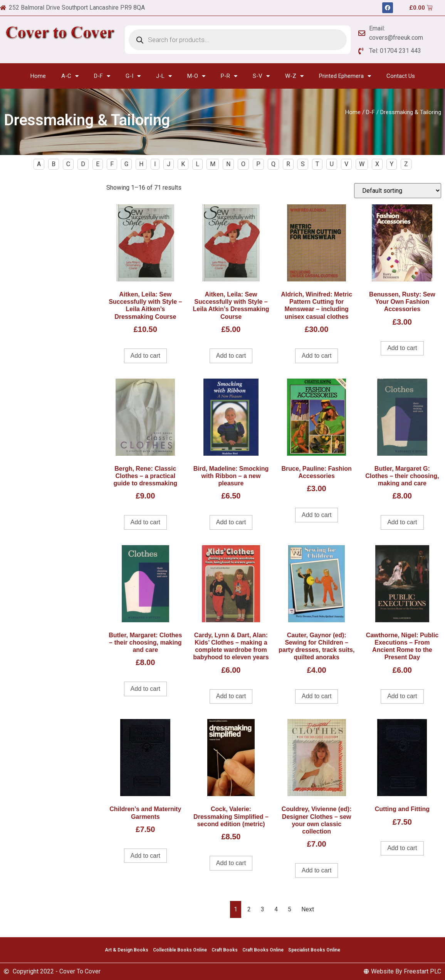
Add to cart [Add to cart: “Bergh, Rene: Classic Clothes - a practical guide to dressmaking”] (145, 522)
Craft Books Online (263, 950)
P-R (229, 76)
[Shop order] (398, 191)
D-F (102, 76)
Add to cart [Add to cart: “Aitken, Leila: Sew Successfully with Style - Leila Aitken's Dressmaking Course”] (145, 356)
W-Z (294, 76)
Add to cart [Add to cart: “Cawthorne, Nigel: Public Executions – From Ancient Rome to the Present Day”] (402, 696)
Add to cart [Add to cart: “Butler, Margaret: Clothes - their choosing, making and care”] (145, 689)
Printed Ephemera (345, 76)
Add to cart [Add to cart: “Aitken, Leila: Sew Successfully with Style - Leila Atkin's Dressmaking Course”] (231, 356)
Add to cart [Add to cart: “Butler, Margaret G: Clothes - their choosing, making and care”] (402, 522)
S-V (261, 76)
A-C (70, 76)
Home (38, 76)
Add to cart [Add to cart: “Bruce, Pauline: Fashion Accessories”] (317, 515)
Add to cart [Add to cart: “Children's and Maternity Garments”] (145, 856)
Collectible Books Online (180, 950)
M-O (196, 76)
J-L (164, 76)
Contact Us (401, 76)
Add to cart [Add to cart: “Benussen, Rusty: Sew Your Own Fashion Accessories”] (402, 348)
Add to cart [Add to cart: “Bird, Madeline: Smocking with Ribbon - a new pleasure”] (231, 522)
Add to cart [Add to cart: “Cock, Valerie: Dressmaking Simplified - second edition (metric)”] (231, 863)
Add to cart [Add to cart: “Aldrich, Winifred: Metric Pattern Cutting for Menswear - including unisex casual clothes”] (317, 356)
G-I (133, 76)
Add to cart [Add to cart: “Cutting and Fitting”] (402, 848)
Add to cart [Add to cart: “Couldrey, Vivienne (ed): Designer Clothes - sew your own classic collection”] (317, 870)
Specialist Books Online (314, 950)
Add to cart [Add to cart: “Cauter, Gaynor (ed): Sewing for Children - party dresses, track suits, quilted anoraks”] (317, 696)
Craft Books (225, 950)
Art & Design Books (127, 950)
